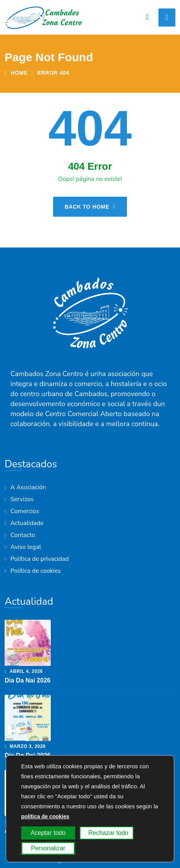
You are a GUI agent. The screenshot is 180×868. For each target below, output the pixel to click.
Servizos (22, 499)
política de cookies (45, 816)
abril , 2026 (24, 671)
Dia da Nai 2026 (27, 680)
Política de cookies (36, 571)
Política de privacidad (40, 559)
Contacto (23, 535)
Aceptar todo (48, 833)
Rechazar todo (108, 833)
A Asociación (28, 487)
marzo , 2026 (25, 746)
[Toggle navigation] (167, 18)
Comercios (25, 511)
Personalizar (48, 848)
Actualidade (27, 523)
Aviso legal (26, 547)
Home (16, 73)
